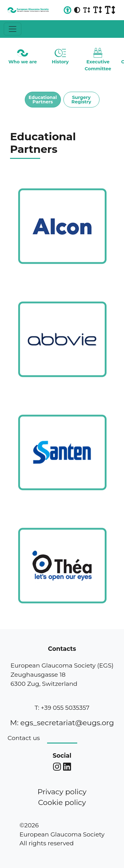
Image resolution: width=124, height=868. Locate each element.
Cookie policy (62, 802)
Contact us (24, 738)
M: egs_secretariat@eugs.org (62, 723)
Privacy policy (62, 792)
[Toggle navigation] (13, 29)
